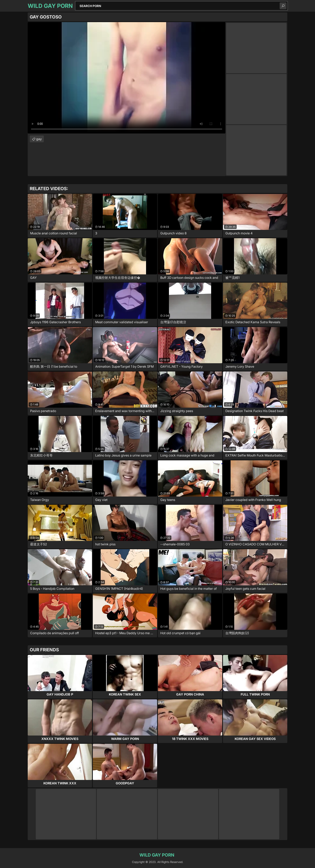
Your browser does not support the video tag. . (127, 78)
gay (39, 139)
